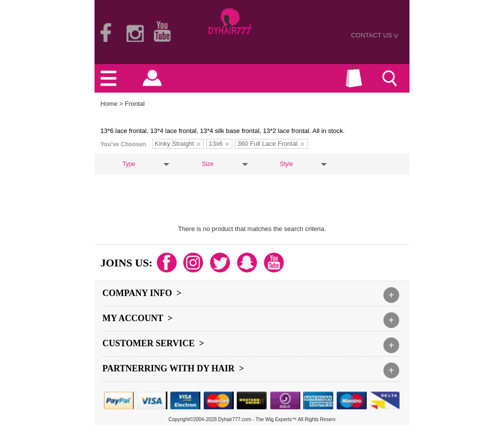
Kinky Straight (177, 144)
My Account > (138, 318)
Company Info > (142, 293)
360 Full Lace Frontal (270, 144)
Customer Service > (153, 343)
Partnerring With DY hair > (173, 368)
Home (109, 104)
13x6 (219, 144)
